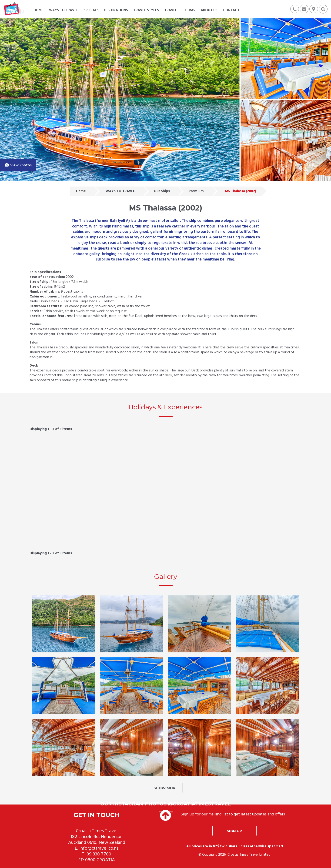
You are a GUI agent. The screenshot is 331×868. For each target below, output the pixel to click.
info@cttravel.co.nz (99, 848)
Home (81, 191)
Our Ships (162, 191)
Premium (196, 191)
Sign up (234, 831)
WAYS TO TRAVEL (120, 191)
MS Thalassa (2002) (241, 191)
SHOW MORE (166, 788)
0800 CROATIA (100, 860)
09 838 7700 (99, 854)
